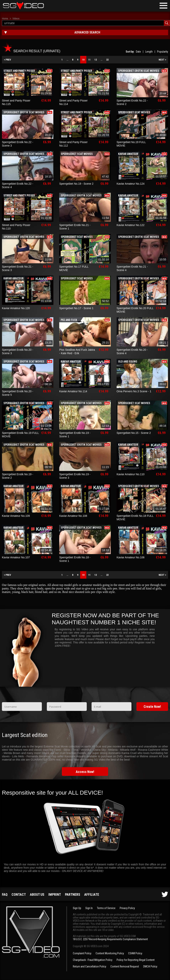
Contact (19, 894)
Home (5, 19)
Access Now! (85, 772)
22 (107, 60)
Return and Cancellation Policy (90, 966)
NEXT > (162, 60)
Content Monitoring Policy (110, 953)
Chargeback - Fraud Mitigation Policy (93, 960)
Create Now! (152, 707)
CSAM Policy (135, 953)
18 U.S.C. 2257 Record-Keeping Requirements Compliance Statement (110, 939)
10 (83, 60)
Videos (16, 19)
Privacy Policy (127, 908)
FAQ (5, 894)
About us (37, 894)
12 (96, 60)
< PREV (7, 60)
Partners (73, 894)
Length (149, 52)
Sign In (89, 908)
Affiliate (92, 894)
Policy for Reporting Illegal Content (136, 960)
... (67, 60)
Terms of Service (106, 908)
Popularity (163, 52)
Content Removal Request (125, 966)
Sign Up (77, 908)
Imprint (55, 894)
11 (89, 60)
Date (138, 52)
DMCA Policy (150, 966)
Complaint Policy (82, 953)
